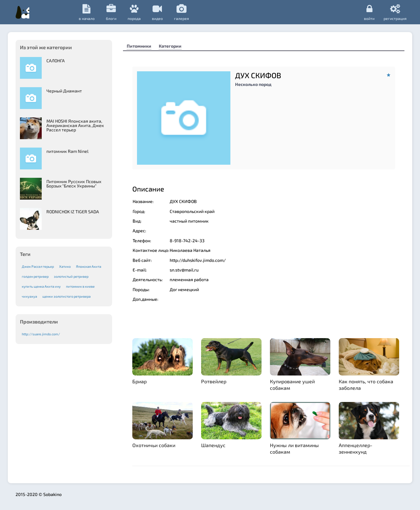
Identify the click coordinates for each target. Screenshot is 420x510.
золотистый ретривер (71, 276)
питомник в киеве (80, 286)
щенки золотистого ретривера (66, 296)
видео (208, 12)
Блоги (161, 12)
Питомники (139, 46)
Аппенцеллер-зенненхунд (356, 448)
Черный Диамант (64, 91)
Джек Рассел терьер (38, 266)
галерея (232, 12)
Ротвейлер (214, 381)
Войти (367, 12)
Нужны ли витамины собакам (294, 448)
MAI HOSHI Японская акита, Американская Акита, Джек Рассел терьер (75, 125)
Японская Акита (89, 266)
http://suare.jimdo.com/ (41, 334)
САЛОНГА (56, 61)
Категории (170, 46)
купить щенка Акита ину (41, 286)
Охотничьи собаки (154, 445)
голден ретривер (35, 276)
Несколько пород (253, 84)
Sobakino (59, 12)
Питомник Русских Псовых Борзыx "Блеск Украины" (74, 184)
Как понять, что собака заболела (366, 385)
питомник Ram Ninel (67, 151)
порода (184, 12)
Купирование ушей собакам (292, 385)
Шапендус (213, 445)
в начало (137, 12)
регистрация (395, 12)
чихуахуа (29, 296)
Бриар (139, 381)
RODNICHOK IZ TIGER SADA (73, 212)
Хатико (65, 266)
